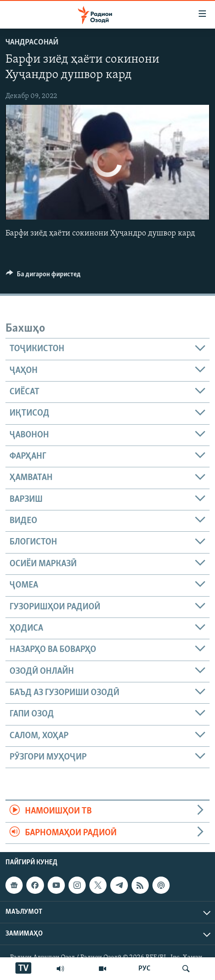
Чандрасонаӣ (32, 42)
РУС (144, 969)
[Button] (43, 276)
